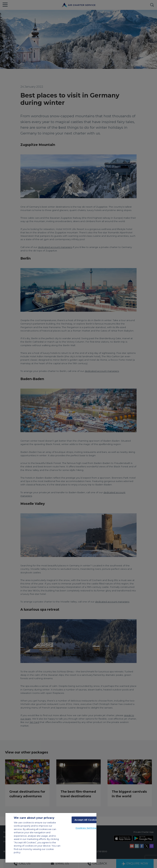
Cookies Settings (86, 828)
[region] (51, 838)
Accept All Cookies (86, 820)
